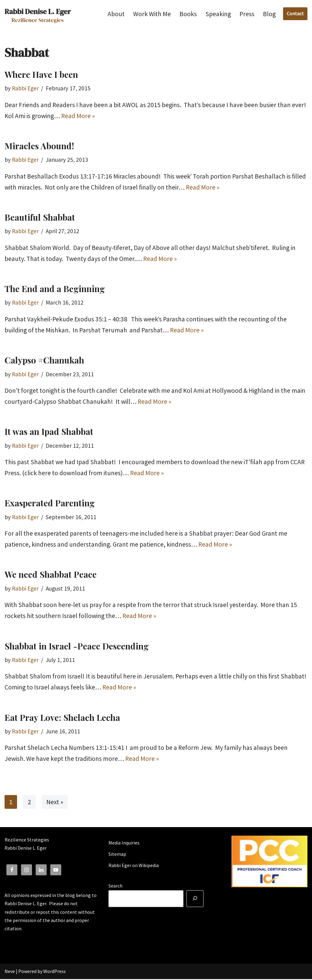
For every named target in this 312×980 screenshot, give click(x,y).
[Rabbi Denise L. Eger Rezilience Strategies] (38, 14)
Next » (55, 803)
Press (247, 14)
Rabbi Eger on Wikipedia (134, 866)
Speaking (218, 14)
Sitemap (117, 855)
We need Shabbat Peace (51, 575)
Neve (10, 972)
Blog (269, 14)
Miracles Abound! (39, 146)
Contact (295, 13)
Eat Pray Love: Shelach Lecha (62, 718)
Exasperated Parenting (50, 503)
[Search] (195, 900)
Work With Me (152, 14)
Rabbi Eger (25, 88)
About (116, 14)
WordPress (55, 972)
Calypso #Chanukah (44, 360)
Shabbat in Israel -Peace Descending (77, 647)
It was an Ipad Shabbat (49, 432)
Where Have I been (41, 74)
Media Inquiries (124, 844)
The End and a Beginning (55, 289)
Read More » (78, 116)
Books (188, 14)
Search (115, 887)
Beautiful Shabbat (40, 217)
